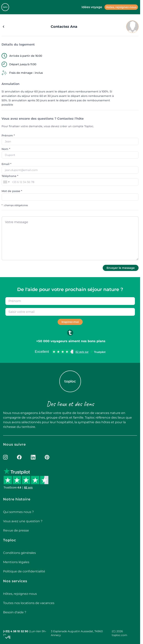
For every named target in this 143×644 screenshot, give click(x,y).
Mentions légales (16, 562)
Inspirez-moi (70, 322)
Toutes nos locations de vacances (29, 603)
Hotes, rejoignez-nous (121, 7)
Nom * (6, 149)
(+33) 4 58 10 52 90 (16, 631)
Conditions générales (19, 553)
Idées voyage (92, 7)
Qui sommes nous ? (18, 512)
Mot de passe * (12, 191)
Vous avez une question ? (23, 521)
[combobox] (6, 182)
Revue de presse (16, 530)
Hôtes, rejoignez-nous (20, 594)
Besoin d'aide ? (15, 612)
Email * (6, 164)
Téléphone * (10, 176)
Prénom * (8, 135)
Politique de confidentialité (24, 571)
